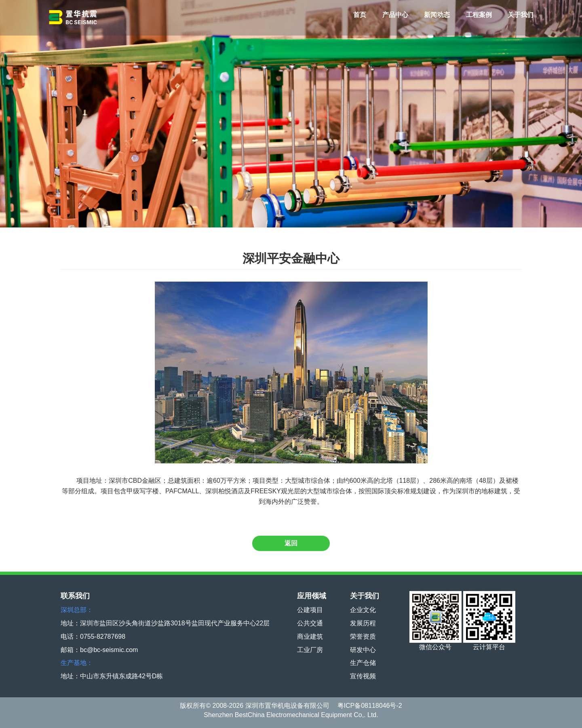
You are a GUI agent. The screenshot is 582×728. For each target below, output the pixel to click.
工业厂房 (310, 650)
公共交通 (310, 623)
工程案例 (479, 15)
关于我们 (521, 15)
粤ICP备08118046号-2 (370, 706)
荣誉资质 (363, 636)
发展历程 (363, 623)
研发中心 (363, 650)
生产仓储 (363, 663)
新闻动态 (437, 15)
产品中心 (395, 15)
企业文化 (363, 610)
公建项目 (310, 610)
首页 (360, 15)
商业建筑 (310, 636)
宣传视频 (363, 676)
